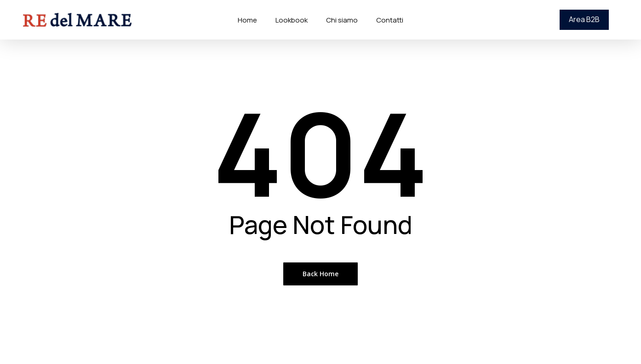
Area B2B (584, 19)
